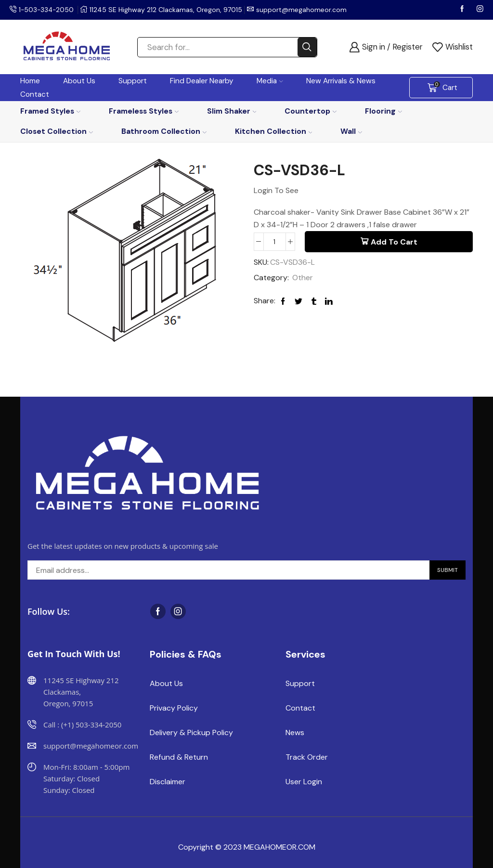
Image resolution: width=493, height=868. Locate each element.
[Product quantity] (275, 242)
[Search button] (307, 47)
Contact (35, 94)
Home (30, 81)
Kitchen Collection (274, 131)
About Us (79, 81)
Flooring (383, 111)
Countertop (311, 111)
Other (303, 278)
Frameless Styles (144, 111)
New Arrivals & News (341, 81)
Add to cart (394, 242)
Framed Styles (50, 111)
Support (133, 81)
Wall (351, 131)
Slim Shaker (232, 111)
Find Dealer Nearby (202, 81)
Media (270, 81)
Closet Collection (57, 131)
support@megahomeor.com (303, 10)
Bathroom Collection (164, 131)
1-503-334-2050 (47, 10)
